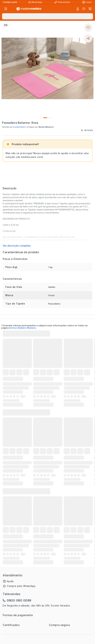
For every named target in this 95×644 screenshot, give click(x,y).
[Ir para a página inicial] (29, 9)
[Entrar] (78, 9)
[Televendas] (63, 2)
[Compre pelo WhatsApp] (36, 2)
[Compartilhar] (88, 38)
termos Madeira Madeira (23, 328)
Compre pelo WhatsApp (21, 586)
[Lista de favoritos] (84, 9)
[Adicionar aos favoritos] (88, 28)
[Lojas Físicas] (87, 2)
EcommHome (19, 127)
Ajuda (10, 581)
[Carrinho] (90, 9)
